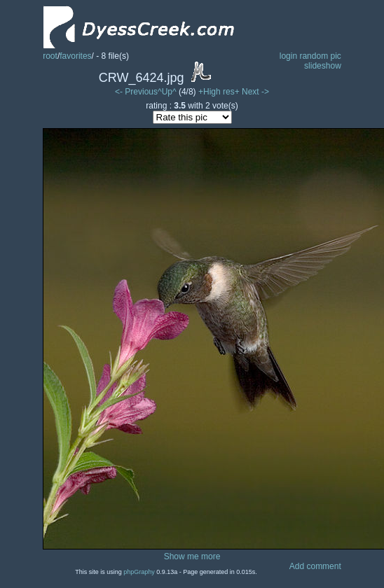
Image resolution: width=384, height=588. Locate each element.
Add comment (315, 566)
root (50, 56)
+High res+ (220, 92)
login (288, 56)
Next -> (255, 92)
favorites (75, 56)
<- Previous (136, 92)
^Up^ (167, 92)
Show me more (192, 556)
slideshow (323, 66)
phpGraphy (139, 572)
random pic (320, 56)
